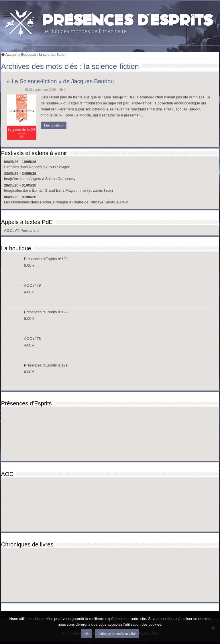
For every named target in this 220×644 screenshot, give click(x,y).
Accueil (9, 55)
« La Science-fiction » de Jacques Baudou (60, 81)
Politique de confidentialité (117, 634)
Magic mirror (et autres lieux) (89, 190)
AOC (9, 230)
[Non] (213, 628)
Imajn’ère (12, 179)
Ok (87, 634)
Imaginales (13, 190)
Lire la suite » (54, 125)
